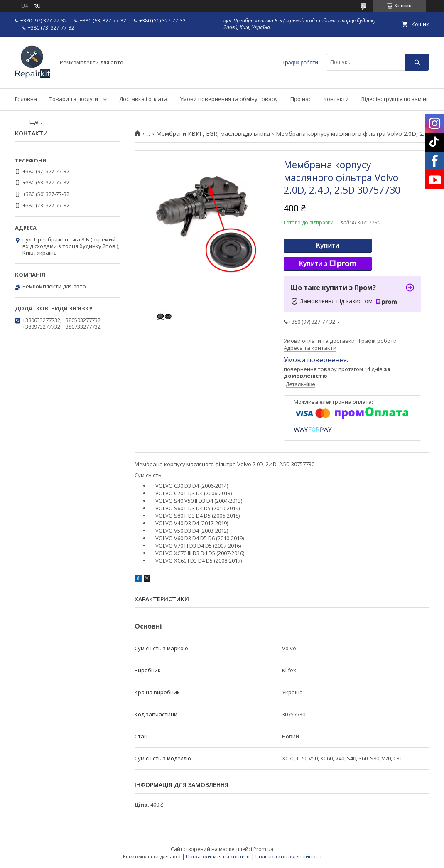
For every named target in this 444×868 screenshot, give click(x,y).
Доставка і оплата (143, 99)
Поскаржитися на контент (218, 857)
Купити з (328, 264)
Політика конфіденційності (288, 857)
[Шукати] (417, 62)
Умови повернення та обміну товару (229, 99)
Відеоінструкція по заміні (394, 99)
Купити (328, 245)
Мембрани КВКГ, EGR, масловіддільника (213, 134)
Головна (26, 99)
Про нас (301, 99)
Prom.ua (263, 849)
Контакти (336, 99)
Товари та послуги (74, 99)
